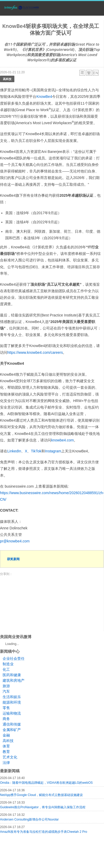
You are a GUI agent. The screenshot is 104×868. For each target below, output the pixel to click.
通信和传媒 (12, 724)
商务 (6, 719)
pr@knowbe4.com (15, 541)
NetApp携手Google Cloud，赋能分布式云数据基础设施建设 (41, 795)
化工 (6, 669)
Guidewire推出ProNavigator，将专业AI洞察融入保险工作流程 (43, 807)
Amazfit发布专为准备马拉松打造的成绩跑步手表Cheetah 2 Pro (44, 832)
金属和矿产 (12, 730)
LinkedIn (14, 451)
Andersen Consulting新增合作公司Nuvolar (29, 819)
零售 (6, 708)
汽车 (6, 691)
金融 (6, 735)
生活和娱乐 (12, 697)
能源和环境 (12, 702)
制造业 (8, 664)
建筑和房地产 (14, 680)
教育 (6, 752)
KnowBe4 (44, 97)
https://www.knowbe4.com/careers (35, 352)
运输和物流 (12, 713)
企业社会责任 (14, 659)
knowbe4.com (62, 440)
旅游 (6, 686)
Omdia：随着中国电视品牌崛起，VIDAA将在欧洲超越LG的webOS (46, 783)
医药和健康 (12, 675)
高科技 (7, 79)
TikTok (36, 451)
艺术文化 (10, 757)
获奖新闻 (13, 559)
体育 (6, 746)
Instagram (53, 451)
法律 (6, 763)
